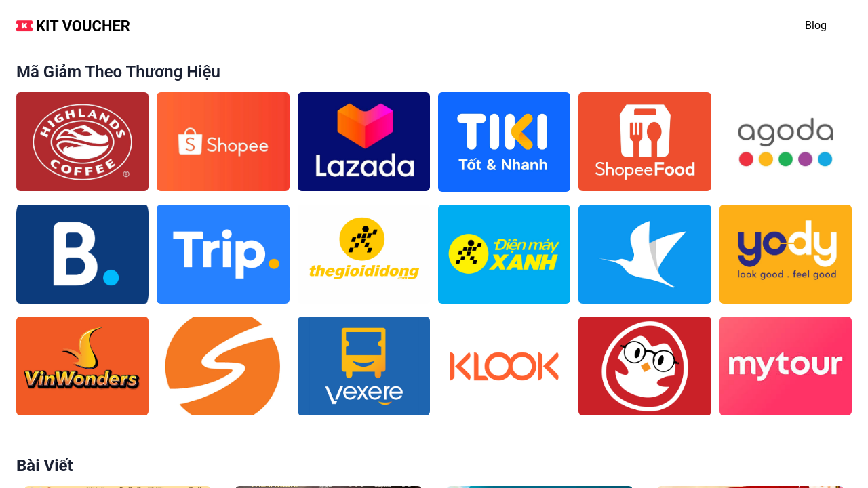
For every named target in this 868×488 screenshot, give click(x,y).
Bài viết (45, 466)
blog (816, 25)
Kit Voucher (83, 26)
